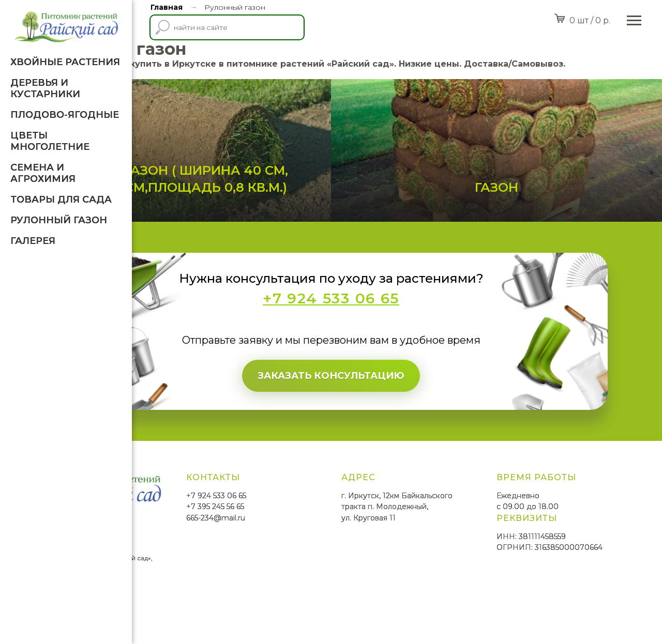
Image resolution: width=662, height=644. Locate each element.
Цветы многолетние (50, 141)
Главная (167, 7)
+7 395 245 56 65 (326, 538)
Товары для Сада (61, 200)
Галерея (33, 241)
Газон (530, 218)
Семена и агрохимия (43, 173)
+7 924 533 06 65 (327, 527)
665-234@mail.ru (327, 549)
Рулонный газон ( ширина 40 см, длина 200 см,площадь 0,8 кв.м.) (265, 202)
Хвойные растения (65, 62)
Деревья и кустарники (45, 88)
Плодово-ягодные (65, 115)
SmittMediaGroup (170, 608)
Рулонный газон (59, 220)
